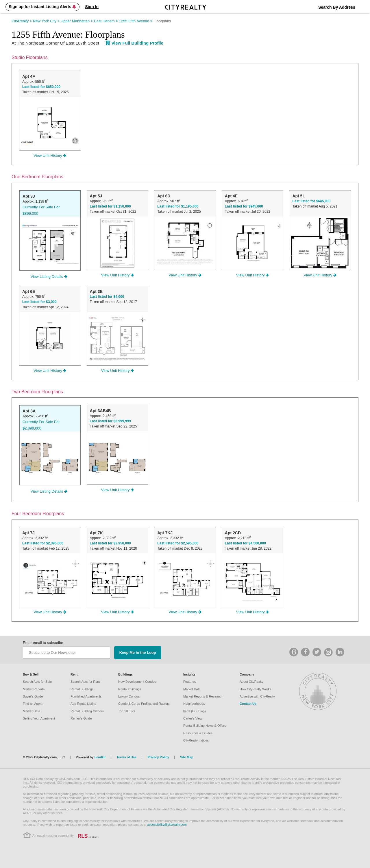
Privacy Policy (158, 757)
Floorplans (162, 21)
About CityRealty (251, 682)
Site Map (187, 757)
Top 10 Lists (127, 711)
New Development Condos (137, 682)
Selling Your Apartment (39, 718)
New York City (47, 21)
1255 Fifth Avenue (136, 21)
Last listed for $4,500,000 (245, 543)
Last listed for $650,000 (41, 87)
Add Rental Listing (83, 704)
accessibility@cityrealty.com (167, 825)
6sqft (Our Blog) (195, 711)
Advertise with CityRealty (257, 696)
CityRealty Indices (196, 740)
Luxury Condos (129, 696)
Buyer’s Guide (33, 696)
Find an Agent (33, 704)
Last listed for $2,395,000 (43, 543)
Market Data (32, 711)
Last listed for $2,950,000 (110, 543)
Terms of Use (126, 757)
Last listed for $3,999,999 (110, 421)
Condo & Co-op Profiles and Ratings (144, 704)
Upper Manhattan (77, 21)
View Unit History (50, 156)
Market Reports (34, 689)
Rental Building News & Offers (205, 726)
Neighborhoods (194, 704)
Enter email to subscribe (43, 643)
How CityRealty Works (255, 689)
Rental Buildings (82, 689)
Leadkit (100, 757)
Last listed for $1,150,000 (110, 206)
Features (189, 682)
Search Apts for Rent (85, 682)
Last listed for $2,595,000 (178, 543)
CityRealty (22, 21)
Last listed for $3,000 (39, 302)
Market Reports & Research (203, 696)
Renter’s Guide (81, 718)
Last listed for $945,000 (244, 206)
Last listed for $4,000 (107, 297)
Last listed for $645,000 (311, 201)
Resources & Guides (198, 733)
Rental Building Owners (87, 711)
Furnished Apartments (86, 696)
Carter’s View (193, 718)
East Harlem (106, 21)
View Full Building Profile (135, 43)
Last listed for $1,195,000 (178, 206)
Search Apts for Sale (37, 682)
